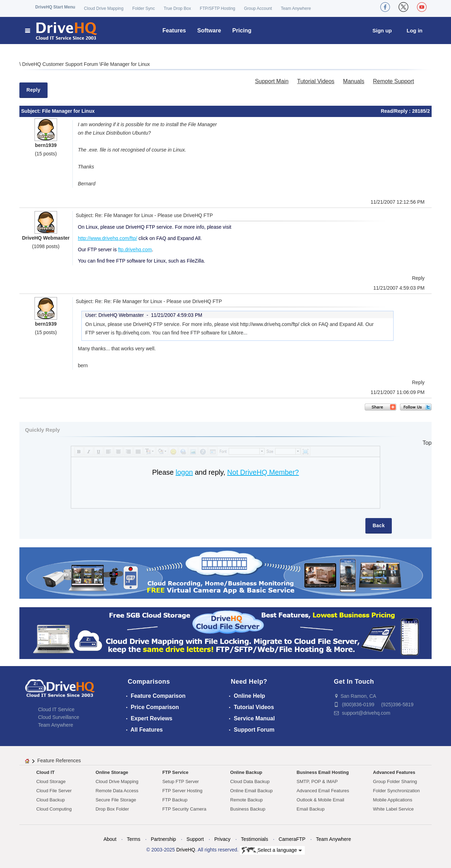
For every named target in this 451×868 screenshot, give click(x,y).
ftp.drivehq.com (135, 250)
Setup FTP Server (181, 781)
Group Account (258, 8)
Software (209, 30)
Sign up (382, 30)
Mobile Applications (393, 800)
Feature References (59, 761)
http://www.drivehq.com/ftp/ (107, 238)
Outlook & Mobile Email (320, 800)
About (110, 839)
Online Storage (112, 772)
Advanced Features (394, 772)
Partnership (163, 839)
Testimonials (255, 839)
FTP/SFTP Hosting (217, 8)
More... (240, 333)
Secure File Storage (116, 800)
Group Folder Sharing (395, 781)
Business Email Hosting (323, 772)
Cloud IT (45, 772)
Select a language (272, 850)
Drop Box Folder (112, 809)
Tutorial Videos (316, 81)
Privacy (222, 839)
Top (427, 443)
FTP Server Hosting (183, 791)
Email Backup (311, 809)
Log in (415, 30)
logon (184, 472)
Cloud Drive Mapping (104, 8)
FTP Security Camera (184, 809)
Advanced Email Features (323, 791)
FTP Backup (175, 800)
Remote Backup (246, 800)
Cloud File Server (54, 791)
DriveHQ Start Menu (55, 7)
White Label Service (394, 809)
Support (195, 839)
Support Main (272, 81)
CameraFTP (292, 839)
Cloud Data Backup (250, 781)
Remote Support (393, 81)
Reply (33, 90)
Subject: (32, 111)
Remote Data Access (117, 791)
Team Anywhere (296, 8)
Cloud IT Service (56, 709)
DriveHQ (186, 850)
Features (174, 30)
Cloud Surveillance (59, 717)
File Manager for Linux (125, 64)
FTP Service (175, 772)
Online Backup (246, 772)
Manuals (354, 81)
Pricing (242, 30)
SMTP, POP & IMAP (317, 781)
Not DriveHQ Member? (263, 472)
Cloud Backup (51, 800)
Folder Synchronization (397, 791)
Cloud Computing (54, 809)
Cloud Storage (51, 781)
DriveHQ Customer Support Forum (61, 64)
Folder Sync (143, 8)
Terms (134, 839)
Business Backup (248, 809)
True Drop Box (177, 8)
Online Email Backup (251, 791)
